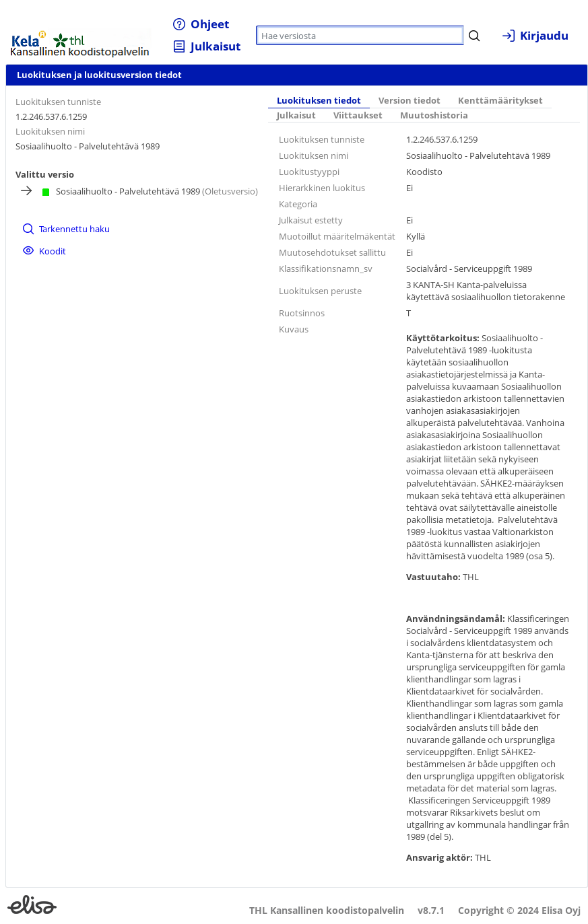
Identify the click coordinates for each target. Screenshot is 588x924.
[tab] (319, 101)
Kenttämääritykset (500, 101)
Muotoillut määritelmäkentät (337, 236)
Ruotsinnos (302, 313)
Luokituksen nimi (50, 131)
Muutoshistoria (434, 115)
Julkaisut (296, 115)
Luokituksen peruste (320, 291)
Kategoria (298, 204)
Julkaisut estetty (311, 220)
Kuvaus (294, 329)
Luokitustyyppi (309, 172)
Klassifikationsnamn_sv (326, 269)
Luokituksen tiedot (319, 101)
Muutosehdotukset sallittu (332, 252)
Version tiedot (410, 101)
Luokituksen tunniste (58, 102)
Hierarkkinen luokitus (322, 188)
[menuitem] (201, 24)
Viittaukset (358, 115)
